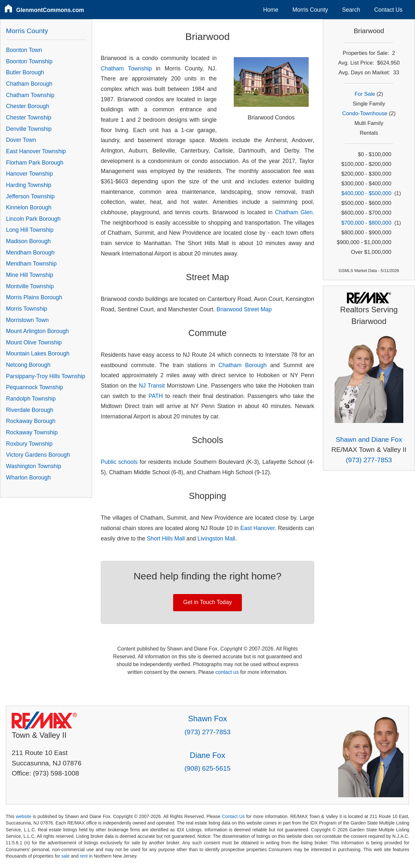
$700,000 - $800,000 (366, 223)
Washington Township (34, 466)
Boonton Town (24, 50)
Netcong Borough (28, 365)
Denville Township (29, 129)
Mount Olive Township (34, 342)
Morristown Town (28, 320)
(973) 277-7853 (369, 460)
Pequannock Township (35, 387)
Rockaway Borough (31, 421)
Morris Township (27, 309)
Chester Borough (28, 106)
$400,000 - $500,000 (366, 193)
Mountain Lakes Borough (38, 353)
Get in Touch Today (207, 602)
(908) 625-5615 (207, 768)
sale (65, 856)
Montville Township (30, 286)
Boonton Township (29, 61)
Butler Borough (25, 72)
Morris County (310, 10)
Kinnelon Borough (29, 207)
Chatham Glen (294, 212)
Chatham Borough (243, 365)
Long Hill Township (30, 230)
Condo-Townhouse (365, 113)
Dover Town (21, 140)
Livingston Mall (216, 539)
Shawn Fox (207, 719)
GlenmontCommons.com (50, 10)
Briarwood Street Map (244, 309)
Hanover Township (30, 174)
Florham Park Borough (35, 163)
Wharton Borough (29, 477)
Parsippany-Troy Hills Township (46, 376)
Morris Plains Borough (34, 297)
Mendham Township (31, 264)
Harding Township (29, 185)
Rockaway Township (32, 432)
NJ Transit (152, 386)
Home (271, 10)
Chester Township (29, 118)
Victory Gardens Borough (38, 455)
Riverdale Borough (30, 410)
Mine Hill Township (30, 275)
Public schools (119, 462)
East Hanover (257, 528)
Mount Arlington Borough (38, 331)
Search (351, 10)
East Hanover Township (36, 151)
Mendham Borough (30, 253)
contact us (227, 672)
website (24, 816)
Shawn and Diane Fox (369, 439)
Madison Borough (29, 241)
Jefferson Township (30, 196)
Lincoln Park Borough (33, 219)
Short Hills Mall (166, 539)
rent (84, 856)
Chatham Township (126, 68)
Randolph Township (31, 399)
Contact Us (388, 10)
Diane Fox (207, 755)
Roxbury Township (29, 444)
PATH (156, 396)
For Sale (365, 94)
